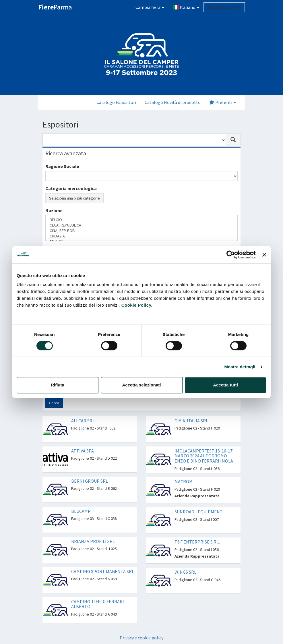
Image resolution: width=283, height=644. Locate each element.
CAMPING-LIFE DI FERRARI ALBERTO (98, 604)
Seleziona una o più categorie (74, 198)
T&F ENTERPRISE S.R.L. (197, 542)
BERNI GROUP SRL (90, 481)
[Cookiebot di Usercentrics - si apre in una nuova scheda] (231, 255)
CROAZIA (141, 236)
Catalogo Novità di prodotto (173, 102)
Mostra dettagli (240, 367)
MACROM (184, 481)
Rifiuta (58, 385)
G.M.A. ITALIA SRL (191, 421)
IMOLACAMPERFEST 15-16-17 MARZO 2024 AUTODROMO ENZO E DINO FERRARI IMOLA (204, 456)
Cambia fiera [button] (150, 7)
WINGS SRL (185, 572)
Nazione (54, 210)
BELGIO (141, 220)
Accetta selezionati (141, 385)
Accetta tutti (225, 385)
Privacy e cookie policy (141, 638)
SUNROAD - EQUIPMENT (199, 512)
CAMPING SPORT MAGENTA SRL (103, 571)
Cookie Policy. (137, 305)
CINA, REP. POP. (141, 231)
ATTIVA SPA (83, 451)
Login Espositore (224, 7)
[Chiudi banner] (264, 255)
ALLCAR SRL (83, 421)
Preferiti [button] (223, 102)
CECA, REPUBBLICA (141, 225)
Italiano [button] (186, 7)
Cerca (54, 403)
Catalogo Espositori (116, 102)
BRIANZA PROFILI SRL (93, 541)
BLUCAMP (81, 511)
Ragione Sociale (62, 166)
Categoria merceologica (71, 188)
